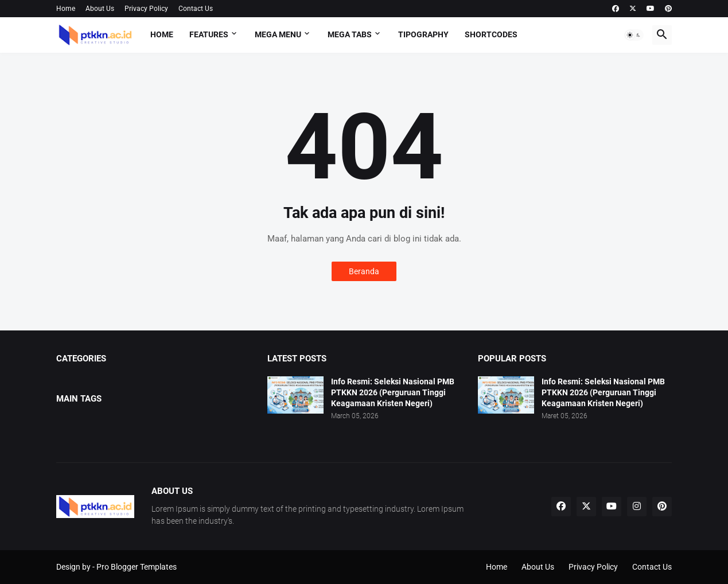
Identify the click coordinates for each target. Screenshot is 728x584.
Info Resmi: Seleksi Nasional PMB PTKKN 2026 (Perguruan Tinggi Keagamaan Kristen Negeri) (393, 392)
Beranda (364, 271)
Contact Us (196, 9)
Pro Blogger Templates (137, 567)
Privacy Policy (146, 9)
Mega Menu (278, 34)
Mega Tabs (350, 34)
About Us (100, 9)
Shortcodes (491, 34)
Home (66, 9)
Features (209, 34)
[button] (634, 35)
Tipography (423, 34)
